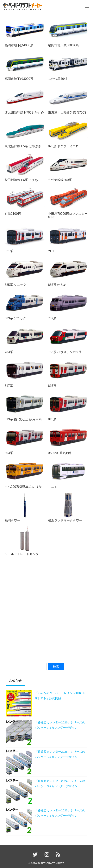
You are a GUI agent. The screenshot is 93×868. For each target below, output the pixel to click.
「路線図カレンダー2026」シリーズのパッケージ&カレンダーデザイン (60, 725)
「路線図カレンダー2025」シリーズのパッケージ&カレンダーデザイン (60, 754)
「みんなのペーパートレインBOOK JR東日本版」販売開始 (60, 696)
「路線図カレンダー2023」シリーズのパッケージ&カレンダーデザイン (60, 813)
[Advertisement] (46, 609)
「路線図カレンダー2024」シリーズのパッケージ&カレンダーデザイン (60, 784)
